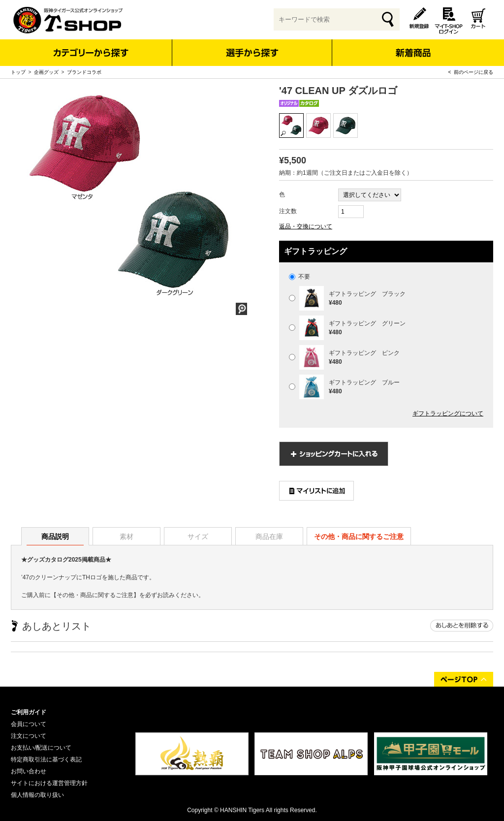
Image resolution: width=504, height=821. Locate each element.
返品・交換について (306, 226)
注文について (29, 736)
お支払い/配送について (41, 748)
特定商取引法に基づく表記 (46, 759)
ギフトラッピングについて (448, 413)
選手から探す (252, 53)
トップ (18, 72)
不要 (299, 277)
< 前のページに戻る (471, 72)
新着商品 (413, 46)
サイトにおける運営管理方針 (49, 783)
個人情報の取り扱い (37, 795)
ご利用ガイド (29, 712)
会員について (29, 724)
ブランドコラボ (84, 72)
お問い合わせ (29, 771)
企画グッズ (46, 72)
